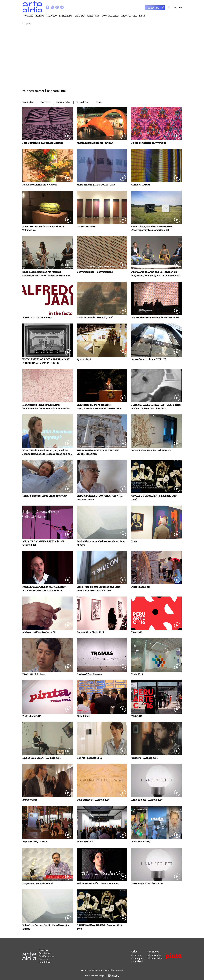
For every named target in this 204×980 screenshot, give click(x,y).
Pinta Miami (137, 961)
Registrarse (44, 953)
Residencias (93, 16)
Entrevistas (66, 16)
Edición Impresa (47, 956)
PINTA (142, 16)
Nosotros (43, 950)
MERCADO (52, 16)
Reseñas (40, 16)
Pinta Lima (136, 955)
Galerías (79, 16)
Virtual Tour (83, 103)
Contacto (43, 959)
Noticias (28, 16)
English (178, 8)
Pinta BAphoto (138, 958)
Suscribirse (44, 962)
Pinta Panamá (155, 955)
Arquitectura (129, 16)
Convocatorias (110, 16)
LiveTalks (45, 103)
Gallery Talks (63, 103)
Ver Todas (28, 103)
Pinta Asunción (155, 958)
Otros (99, 103)
